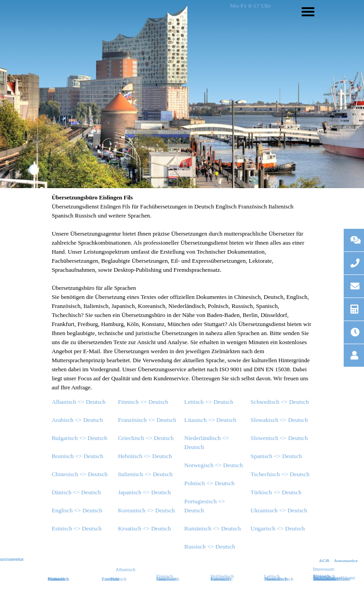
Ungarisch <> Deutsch (278, 528)
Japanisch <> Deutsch (144, 492)
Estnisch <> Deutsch (77, 528)
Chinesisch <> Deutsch (79, 474)
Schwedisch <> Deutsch (280, 402)
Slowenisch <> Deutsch (279, 438)
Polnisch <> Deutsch (209, 483)
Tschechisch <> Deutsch (280, 474)
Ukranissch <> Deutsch (279, 510)
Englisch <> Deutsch (77, 510)
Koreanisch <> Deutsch (146, 510)
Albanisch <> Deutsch (78, 402)
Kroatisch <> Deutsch (144, 528)
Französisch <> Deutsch (147, 420)
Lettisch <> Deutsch (209, 402)
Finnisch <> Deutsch (143, 402)
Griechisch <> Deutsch (146, 438)
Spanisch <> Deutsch (276, 456)
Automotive (346, 561)
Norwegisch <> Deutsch (214, 465)
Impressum (324, 569)
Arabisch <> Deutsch (77, 420)
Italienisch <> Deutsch (145, 474)
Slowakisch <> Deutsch (279, 420)
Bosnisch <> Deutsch (77, 456)
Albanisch (125, 570)
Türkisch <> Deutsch (276, 492)
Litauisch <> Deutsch (210, 420)
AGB (324, 561)
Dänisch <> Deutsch (76, 492)
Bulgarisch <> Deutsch (79, 438)
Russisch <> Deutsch (210, 546)
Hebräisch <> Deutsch (145, 456)
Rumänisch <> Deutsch (212, 528)
